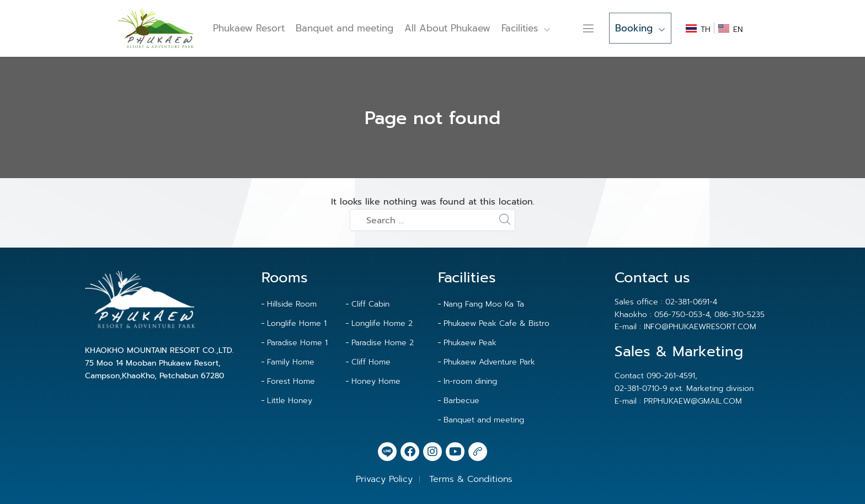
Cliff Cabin (370, 304)
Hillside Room (292, 304)
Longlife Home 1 (297, 323)
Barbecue (461, 401)
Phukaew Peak (470, 343)
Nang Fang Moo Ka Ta (484, 304)
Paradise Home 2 (383, 343)
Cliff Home (371, 362)
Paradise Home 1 (297, 343)
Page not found (432, 118)
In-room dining (470, 381)
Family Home (291, 362)
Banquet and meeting (345, 28)
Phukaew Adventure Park (489, 362)
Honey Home (376, 381)
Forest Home (291, 381)
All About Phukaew (447, 28)
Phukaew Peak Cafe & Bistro (496, 323)
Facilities (526, 28)
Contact (576, 28)
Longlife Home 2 (382, 323)
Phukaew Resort (249, 28)
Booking (640, 28)
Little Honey (290, 401)
